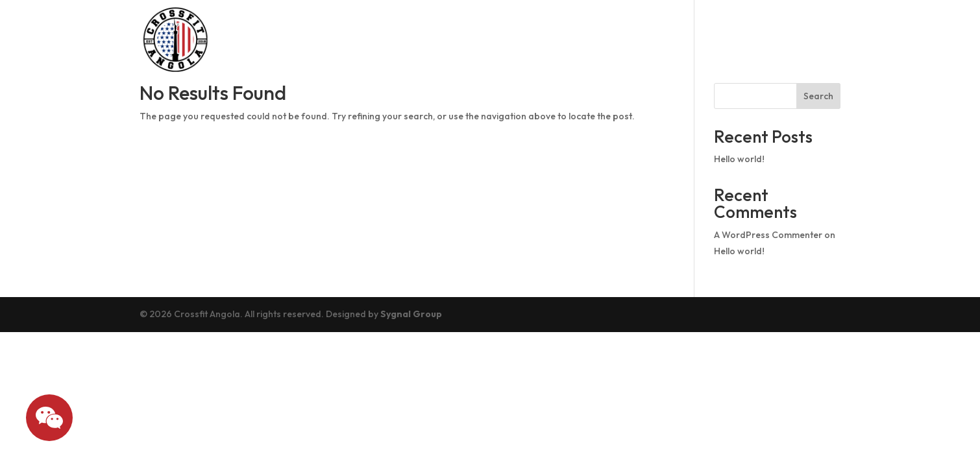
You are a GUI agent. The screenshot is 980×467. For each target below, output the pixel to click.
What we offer (791, 40)
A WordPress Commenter (768, 235)
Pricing (659, 40)
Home (408, 40)
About (462, 40)
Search (818, 96)
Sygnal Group (411, 314)
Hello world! (739, 159)
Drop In (596, 40)
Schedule (527, 40)
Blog (713, 40)
